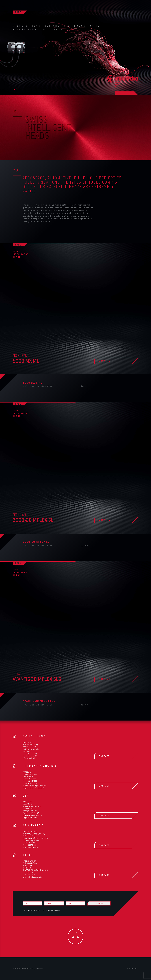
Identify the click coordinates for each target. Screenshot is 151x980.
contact (113, 756)
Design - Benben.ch (132, 968)
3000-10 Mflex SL (36, 542)
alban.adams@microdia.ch (32, 815)
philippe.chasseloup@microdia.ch (35, 786)
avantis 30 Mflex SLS (39, 701)
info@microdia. (29, 758)
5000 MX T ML (33, 383)
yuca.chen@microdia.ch (31, 847)
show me (113, 361)
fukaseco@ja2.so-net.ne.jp (32, 877)
